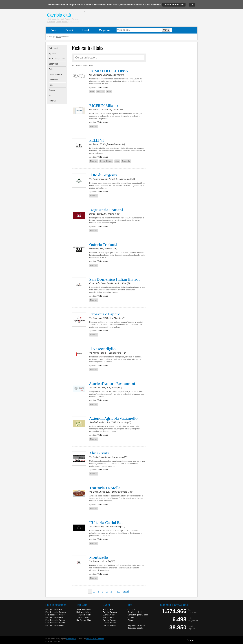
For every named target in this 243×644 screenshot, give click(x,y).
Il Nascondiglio (102, 349)
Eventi (69, 30)
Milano (59, 22)
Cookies (131, 617)
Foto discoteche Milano (55, 615)
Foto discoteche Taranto (55, 623)
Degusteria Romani (106, 210)
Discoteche (53, 80)
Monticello (99, 557)
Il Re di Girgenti (103, 175)
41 (119, 591)
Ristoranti (53, 101)
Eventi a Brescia (109, 620)
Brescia (75, 19)
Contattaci (132, 610)
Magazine (105, 30)
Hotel (51, 85)
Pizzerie (52, 90)
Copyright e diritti (135, 612)
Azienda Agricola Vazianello (113, 418)
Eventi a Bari (108, 610)
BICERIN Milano (104, 106)
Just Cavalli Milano (84, 610)
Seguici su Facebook (136, 625)
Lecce (65, 22)
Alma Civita (99, 453)
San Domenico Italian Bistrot (115, 279)
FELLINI (97, 140)
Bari (62, 19)
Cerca (166, 30)
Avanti (126, 591)
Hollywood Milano (84, 612)
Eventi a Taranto (109, 623)
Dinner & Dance (55, 74)
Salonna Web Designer (95, 639)
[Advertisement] (173, 91)
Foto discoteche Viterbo (55, 625)
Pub (50, 96)
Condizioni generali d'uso (138, 615)
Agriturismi (53, 53)
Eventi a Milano (109, 615)
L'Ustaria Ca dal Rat (106, 523)
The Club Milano (83, 617)
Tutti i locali (53, 48)
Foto (53, 30)
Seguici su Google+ (136, 628)
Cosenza (51, 22)
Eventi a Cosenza (110, 612)
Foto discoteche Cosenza (56, 612)
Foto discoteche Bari (54, 610)
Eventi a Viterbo (109, 625)
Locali (86, 30)
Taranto (68, 19)
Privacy (131, 620)
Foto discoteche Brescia (55, 620)
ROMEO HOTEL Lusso (108, 71)
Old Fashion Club (84, 620)
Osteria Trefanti (103, 245)
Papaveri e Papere (105, 314)
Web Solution (71, 639)
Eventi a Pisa (108, 617)
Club (51, 69)
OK (192, 5)
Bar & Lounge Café (57, 59)
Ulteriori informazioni (174, 5)
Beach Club (53, 64)
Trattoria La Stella (105, 488)
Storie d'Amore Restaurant (112, 384)
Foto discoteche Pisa (54, 617)
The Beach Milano (84, 615)
